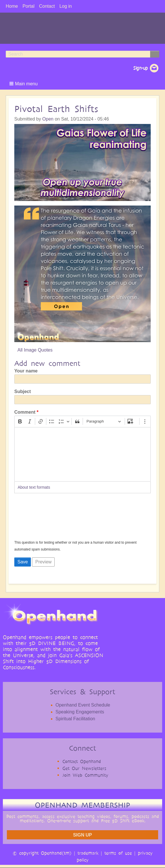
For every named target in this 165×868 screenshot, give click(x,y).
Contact (47, 6)
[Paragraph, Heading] (104, 422)
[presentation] (38, 518)
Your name (26, 371)
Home (12, 6)
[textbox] (82, 454)
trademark (88, 853)
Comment (25, 412)
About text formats (34, 487)
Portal (29, 6)
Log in (66, 6)
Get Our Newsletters (84, 768)
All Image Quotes (35, 350)
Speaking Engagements (80, 712)
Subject (23, 391)
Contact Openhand (82, 761)
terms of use (118, 853)
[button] (24, 84)
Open (48, 119)
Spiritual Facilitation (75, 719)
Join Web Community (85, 775)
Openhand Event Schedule (83, 705)
